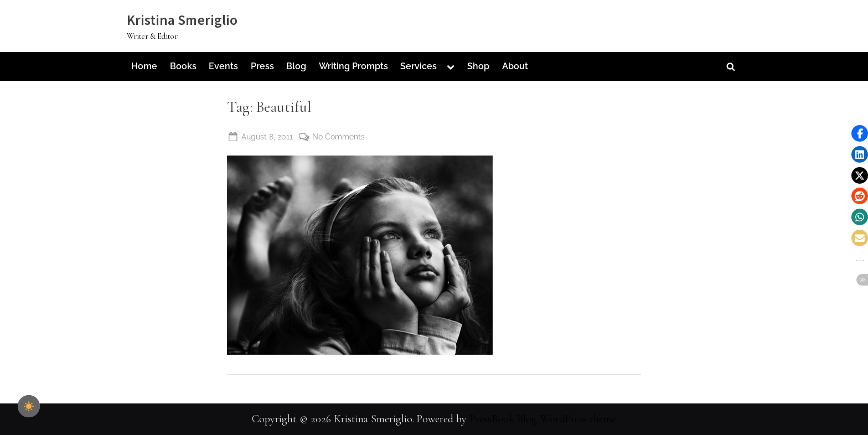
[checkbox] (29, 406)
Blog (296, 66)
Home (144, 66)
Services (418, 66)
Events (223, 66)
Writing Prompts (353, 66)
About (515, 66)
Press (262, 66)
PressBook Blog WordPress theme (543, 419)
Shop (478, 66)
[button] (860, 133)
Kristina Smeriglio (182, 20)
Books (183, 66)
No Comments (339, 135)
